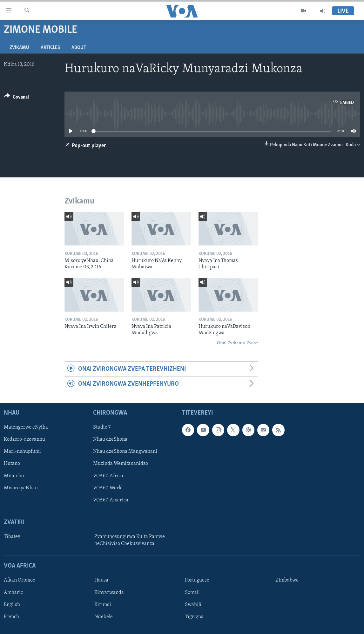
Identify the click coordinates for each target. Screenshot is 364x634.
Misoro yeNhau (21, 488)
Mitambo (14, 476)
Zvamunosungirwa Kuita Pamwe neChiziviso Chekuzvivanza (130, 540)
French (11, 617)
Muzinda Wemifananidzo (121, 464)
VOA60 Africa (108, 476)
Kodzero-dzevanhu (24, 439)
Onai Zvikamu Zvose (237, 343)
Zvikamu (19, 48)
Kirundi (103, 604)
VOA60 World (108, 488)
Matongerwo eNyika (26, 427)
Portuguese (197, 580)
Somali (192, 592)
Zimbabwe (287, 580)
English (12, 604)
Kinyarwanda (109, 592)
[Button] (17, 98)
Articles (50, 48)
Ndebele (104, 617)
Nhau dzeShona (110, 439)
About (79, 48)
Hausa (101, 580)
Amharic (13, 592)
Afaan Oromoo (20, 580)
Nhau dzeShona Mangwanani (125, 451)
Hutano (12, 464)
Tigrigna (194, 617)
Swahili (193, 604)
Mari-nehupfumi (22, 451)
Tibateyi (13, 537)
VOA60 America (111, 500)
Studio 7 (102, 427)
